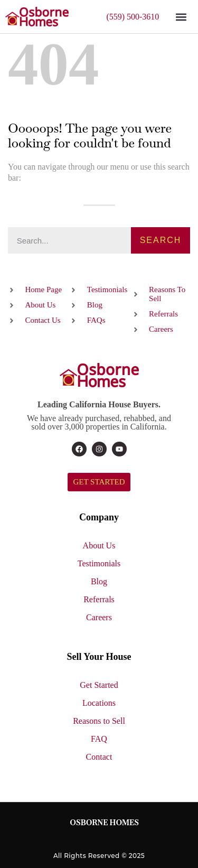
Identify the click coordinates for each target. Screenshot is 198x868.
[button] (181, 17)
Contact (99, 757)
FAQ (99, 739)
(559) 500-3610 (133, 17)
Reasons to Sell (99, 721)
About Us (99, 545)
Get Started (99, 685)
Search (161, 240)
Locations (99, 703)
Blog (99, 581)
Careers (99, 617)
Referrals (99, 599)
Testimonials (99, 563)
